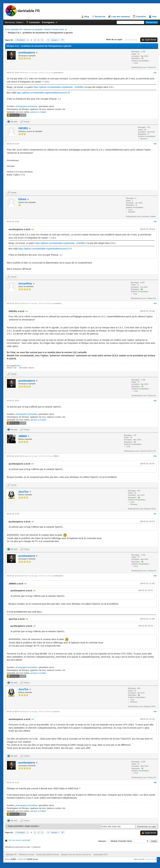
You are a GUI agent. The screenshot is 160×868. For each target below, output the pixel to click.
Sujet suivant (31, 826)
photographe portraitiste (26, 106)
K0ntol (22, 199)
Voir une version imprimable (19, 840)
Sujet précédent (16, 826)
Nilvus (18, 366)
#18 (155, 576)
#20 (155, 782)
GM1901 (23, 128)
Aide (154, 17)
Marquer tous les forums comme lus (76, 855)
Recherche (100, 17)
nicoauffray (25, 284)
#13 (155, 221)
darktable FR (11, 855)
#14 (155, 303)
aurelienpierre (27, 53)
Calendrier (141, 17)
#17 (155, 514)
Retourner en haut (26, 855)
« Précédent (20, 40)
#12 (155, 144)
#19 (155, 712)
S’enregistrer (48, 22)
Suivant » (55, 40)
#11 (155, 73)
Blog (87, 17)
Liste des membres (121, 17)
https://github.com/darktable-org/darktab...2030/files (59, 87)
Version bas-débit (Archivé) (47, 855)
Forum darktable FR (13, 30)
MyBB (13, 859)
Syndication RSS (100, 855)
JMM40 (23, 436)
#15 (155, 401)
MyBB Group (33, 859)
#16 (155, 456)
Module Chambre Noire (54, 30)
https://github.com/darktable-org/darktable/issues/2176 (43, 93)
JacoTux (23, 492)
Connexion (34, 22)
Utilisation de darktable (33, 30)
